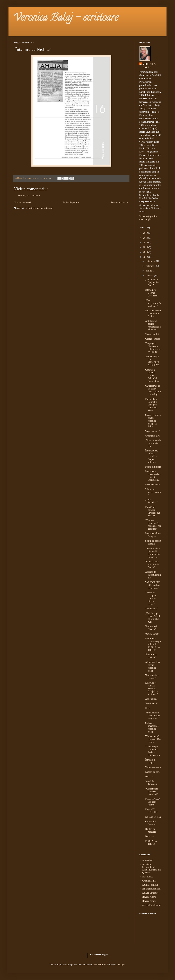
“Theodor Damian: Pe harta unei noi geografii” (153, 525)
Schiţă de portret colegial (153, 542)
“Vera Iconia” (152, 609)
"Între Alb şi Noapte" (151, 628)
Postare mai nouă (23, 202)
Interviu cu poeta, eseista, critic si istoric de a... (153, 476)
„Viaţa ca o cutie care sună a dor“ (153, 443)
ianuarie (150, 276)
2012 (146, 257)
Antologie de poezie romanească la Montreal (153, 325)
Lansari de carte (153, 772)
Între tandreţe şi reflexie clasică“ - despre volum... (153, 456)
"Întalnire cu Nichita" (151, 656)
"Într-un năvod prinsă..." (152, 677)
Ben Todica (148, 877)
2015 (146, 243)
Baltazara (150, 777)
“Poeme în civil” (153, 436)
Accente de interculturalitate (153, 575)
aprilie (149, 271)
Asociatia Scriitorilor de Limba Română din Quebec (152, 868)
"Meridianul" (152, 704)
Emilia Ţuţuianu (150, 885)
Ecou (148, 708)
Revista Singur (149, 901)
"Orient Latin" (152, 634)
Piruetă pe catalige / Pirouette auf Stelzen (153, 511)
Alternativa (148, 860)
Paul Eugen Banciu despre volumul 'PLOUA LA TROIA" (153, 644)
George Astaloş (153, 339)
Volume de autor (153, 767)
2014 (146, 247)
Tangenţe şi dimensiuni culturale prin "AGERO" (153, 348)
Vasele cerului (152, 334)
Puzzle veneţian (153, 485)
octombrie (151, 266)
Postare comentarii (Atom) (41, 208)
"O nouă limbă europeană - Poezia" (152, 564)
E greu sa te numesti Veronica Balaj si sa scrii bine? (151, 688)
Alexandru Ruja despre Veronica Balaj (153, 666)
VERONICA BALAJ (149, 66)
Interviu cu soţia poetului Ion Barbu (153, 314)
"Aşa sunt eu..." (153, 431)
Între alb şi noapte (150, 761)
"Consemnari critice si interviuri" (151, 792)
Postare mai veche (120, 202)
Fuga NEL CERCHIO (152, 811)
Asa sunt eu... (152, 699)
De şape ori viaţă (153, 817)
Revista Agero (149, 897)
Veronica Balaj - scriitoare (66, 19)
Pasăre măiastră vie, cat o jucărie (153, 802)
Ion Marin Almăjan (151, 889)
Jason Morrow (99, 965)
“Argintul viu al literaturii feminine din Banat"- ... (153, 553)
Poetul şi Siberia (153, 467)
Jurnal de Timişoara (151, 783)
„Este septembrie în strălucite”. (153, 303)
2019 (146, 233)
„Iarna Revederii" (152, 501)
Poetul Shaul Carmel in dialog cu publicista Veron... (151, 405)
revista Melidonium (152, 905)
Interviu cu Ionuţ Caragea (153, 535)
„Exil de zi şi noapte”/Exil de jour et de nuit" (153, 618)
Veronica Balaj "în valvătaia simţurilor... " (153, 716)
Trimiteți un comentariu (29, 196)
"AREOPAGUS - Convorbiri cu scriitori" (153, 585)
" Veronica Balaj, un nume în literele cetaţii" (151, 598)
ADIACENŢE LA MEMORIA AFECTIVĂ (152, 361)
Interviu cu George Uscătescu (151, 293)
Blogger (121, 965)
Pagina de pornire (71, 202)
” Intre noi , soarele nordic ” (153, 492)
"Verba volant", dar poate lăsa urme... (153, 739)
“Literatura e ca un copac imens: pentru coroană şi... (153, 390)
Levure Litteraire (150, 893)
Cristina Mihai (149, 881)
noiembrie (151, 261)
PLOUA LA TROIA (151, 842)
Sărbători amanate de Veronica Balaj (152, 727)
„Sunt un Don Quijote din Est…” (152, 282)
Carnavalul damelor (150, 823)
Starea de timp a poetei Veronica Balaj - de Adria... (153, 421)
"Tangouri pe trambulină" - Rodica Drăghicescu (153, 751)
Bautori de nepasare (151, 830)
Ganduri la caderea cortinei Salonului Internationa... (153, 376)
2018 (146, 238)
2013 (146, 252)
